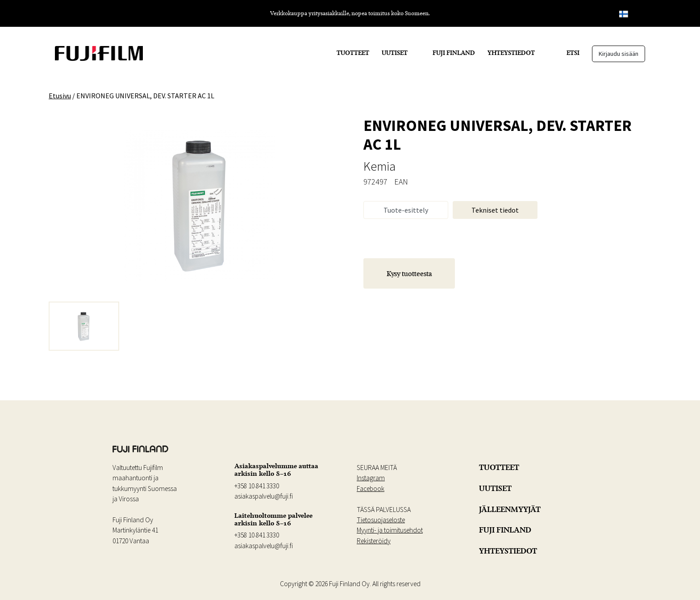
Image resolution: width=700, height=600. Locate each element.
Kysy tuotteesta (409, 273)
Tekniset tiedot (495, 210)
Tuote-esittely (406, 210)
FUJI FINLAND (454, 53)
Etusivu (60, 96)
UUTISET (395, 53)
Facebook (371, 489)
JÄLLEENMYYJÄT (510, 509)
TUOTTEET (353, 53)
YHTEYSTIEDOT (511, 53)
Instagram (371, 478)
